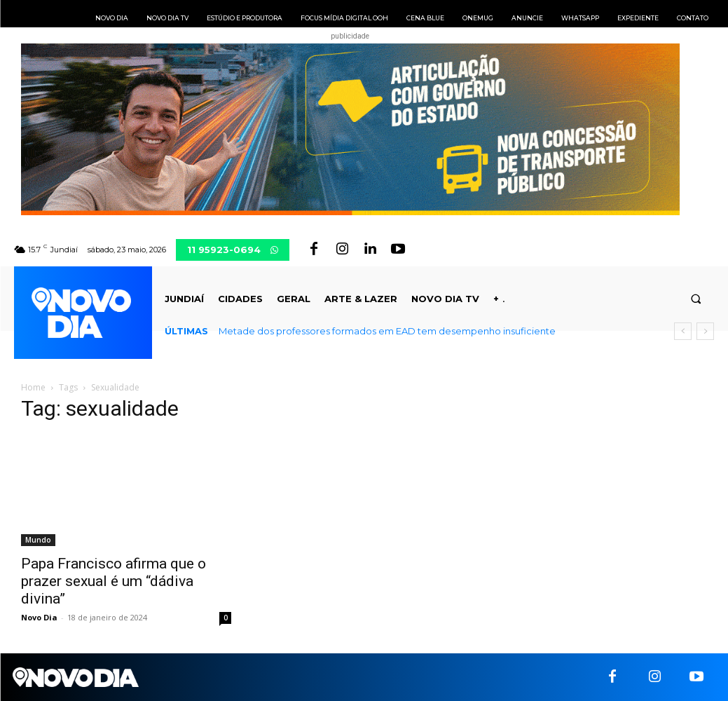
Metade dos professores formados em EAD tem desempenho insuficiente (387, 331)
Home (33, 387)
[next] (705, 331)
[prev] (683, 331)
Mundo (38, 540)
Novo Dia (39, 617)
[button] (696, 299)
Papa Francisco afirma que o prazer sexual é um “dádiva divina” (114, 581)
